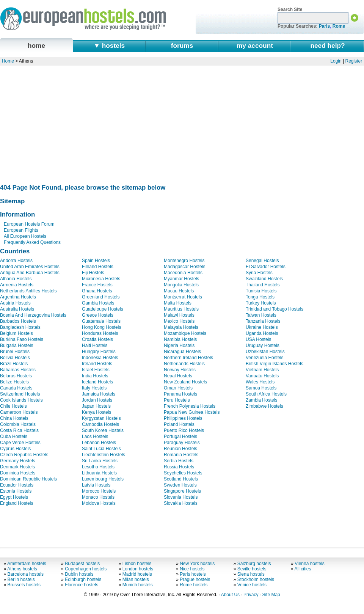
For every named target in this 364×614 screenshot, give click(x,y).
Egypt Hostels (14, 497)
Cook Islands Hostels (21, 400)
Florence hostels (82, 585)
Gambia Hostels (98, 303)
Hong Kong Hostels (101, 327)
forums (182, 46)
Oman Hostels (178, 388)
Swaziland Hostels (264, 279)
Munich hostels (138, 585)
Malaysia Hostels (181, 327)
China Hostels (14, 418)
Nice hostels (192, 569)
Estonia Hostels (16, 491)
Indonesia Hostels (100, 358)
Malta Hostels (178, 303)
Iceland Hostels (97, 382)
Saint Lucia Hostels (101, 449)
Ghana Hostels (97, 291)
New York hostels (197, 564)
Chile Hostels (13, 406)
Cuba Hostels (14, 437)
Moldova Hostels (99, 503)
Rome (339, 26)
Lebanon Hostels (99, 443)
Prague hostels (195, 579)
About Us (230, 595)
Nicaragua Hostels (182, 352)
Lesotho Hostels (98, 467)
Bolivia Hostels (15, 358)
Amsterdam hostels (27, 564)
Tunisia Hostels (261, 291)
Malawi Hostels (179, 315)
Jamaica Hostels (99, 394)
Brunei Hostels (15, 352)
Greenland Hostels (101, 297)
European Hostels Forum (29, 224)
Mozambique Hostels (185, 333)
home (36, 46)
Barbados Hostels (18, 321)
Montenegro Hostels (184, 261)
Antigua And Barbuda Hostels (30, 273)
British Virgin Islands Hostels (275, 364)
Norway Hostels (180, 370)
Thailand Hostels (263, 285)
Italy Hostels (94, 388)
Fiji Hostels (93, 273)
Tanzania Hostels (263, 321)
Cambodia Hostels (100, 424)
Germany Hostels (18, 461)
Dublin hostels (79, 574)
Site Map (271, 595)
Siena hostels (251, 574)
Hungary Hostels (99, 352)
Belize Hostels (14, 382)
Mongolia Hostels (181, 285)
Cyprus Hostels (15, 449)
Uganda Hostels (262, 333)
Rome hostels (194, 585)
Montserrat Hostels (183, 297)
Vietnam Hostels (262, 370)
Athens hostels (22, 569)
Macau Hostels (179, 291)
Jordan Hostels (97, 400)
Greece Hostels (98, 315)
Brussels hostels (24, 585)
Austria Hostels (15, 303)
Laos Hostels (95, 437)
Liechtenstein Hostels (104, 455)
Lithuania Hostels (99, 473)
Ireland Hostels (97, 364)
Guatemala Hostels (101, 321)
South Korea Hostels (103, 430)
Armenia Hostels (17, 285)
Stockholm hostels (256, 579)
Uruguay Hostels (263, 345)
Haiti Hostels (95, 345)
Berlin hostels (21, 579)
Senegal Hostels (262, 261)
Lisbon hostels (137, 564)
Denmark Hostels (17, 467)
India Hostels (95, 376)
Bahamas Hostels (18, 370)
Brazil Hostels (14, 364)
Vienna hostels (310, 564)
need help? (327, 46)
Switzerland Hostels (20, 394)
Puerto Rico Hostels (184, 430)
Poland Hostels (179, 424)
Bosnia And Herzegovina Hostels (33, 315)
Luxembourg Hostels (103, 479)
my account (255, 46)
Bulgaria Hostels (16, 345)
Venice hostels (252, 585)
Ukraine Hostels (262, 327)
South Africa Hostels (266, 394)
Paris (324, 26)
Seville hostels (252, 569)
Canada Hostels (16, 388)
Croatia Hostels (97, 339)
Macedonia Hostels (183, 273)
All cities (303, 569)
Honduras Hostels (100, 333)
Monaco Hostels (98, 497)
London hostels (138, 569)
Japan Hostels (96, 406)
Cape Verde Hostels (20, 443)
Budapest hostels (82, 564)
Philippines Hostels (183, 418)
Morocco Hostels (99, 491)
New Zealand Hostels (185, 382)
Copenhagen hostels (86, 569)
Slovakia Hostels (181, 503)
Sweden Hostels (180, 485)
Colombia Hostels (18, 424)
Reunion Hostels (180, 449)
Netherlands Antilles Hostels (28, 291)
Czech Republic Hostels (24, 455)
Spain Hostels (96, 261)
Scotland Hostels (181, 479)
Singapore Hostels (182, 491)
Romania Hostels (181, 455)
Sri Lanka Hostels (100, 461)
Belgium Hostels (16, 333)
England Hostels (16, 503)
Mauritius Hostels (181, 309)
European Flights (21, 230)
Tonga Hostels (260, 297)
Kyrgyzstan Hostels (101, 418)
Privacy (251, 595)
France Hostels (97, 285)
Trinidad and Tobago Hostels (275, 309)
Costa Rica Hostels (19, 430)
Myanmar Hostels (181, 279)
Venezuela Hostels (264, 358)
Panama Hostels (180, 394)
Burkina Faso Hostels (22, 339)
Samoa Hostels (261, 388)
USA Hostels (258, 339)
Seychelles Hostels (183, 473)
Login (336, 61)
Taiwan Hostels (261, 315)
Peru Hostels (177, 400)
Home (8, 61)
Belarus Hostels (16, 376)
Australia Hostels (17, 309)
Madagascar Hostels (184, 267)
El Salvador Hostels (266, 267)
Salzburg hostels (254, 564)
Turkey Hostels (261, 303)
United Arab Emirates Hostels (30, 267)
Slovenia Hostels (181, 497)
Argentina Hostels (18, 297)
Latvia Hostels (96, 485)
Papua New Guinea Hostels (192, 412)
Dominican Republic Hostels (28, 479)
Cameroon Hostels (19, 412)
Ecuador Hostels (17, 485)
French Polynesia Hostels (190, 406)
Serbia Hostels (179, 461)
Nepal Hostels (178, 376)
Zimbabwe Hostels (264, 406)
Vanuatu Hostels (262, 376)
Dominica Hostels (18, 473)
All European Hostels (25, 236)
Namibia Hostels (180, 339)
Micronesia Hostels (101, 279)
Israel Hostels (96, 370)
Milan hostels (136, 579)
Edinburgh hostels (83, 579)
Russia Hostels (179, 467)
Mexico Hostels (179, 321)
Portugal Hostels (180, 437)
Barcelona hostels (26, 574)
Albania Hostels (16, 279)
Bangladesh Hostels (20, 327)
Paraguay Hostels (182, 443)
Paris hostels (193, 574)
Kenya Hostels (96, 412)
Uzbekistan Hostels (265, 352)
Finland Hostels (98, 267)
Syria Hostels (259, 273)
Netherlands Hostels (184, 364)
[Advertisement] (181, 122)
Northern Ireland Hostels (188, 358)
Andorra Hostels (16, 261)
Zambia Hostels (261, 400)
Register (354, 61)
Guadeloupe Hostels (103, 309)
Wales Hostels (260, 382)
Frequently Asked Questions (32, 242)
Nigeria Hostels (179, 345)
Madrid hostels (137, 574)
